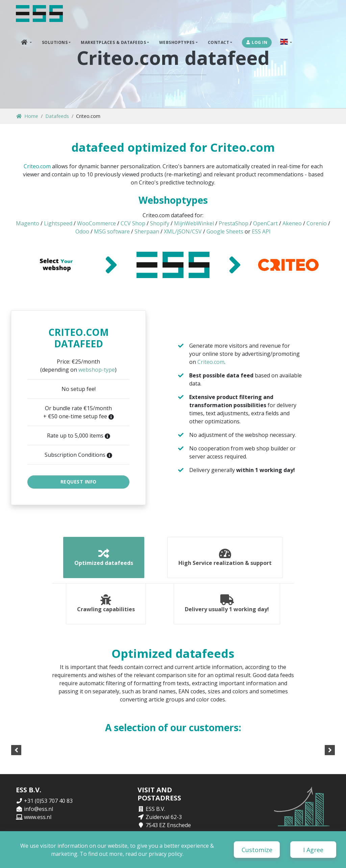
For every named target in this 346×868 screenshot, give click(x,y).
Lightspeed (58, 223)
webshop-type (97, 370)
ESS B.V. (155, 809)
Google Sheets (225, 231)
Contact (219, 42)
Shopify (160, 223)
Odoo (82, 231)
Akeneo (292, 223)
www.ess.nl (38, 817)
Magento (28, 223)
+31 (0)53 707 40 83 (48, 801)
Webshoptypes (177, 42)
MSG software (112, 231)
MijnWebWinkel (194, 223)
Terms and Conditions (305, 854)
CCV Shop (133, 223)
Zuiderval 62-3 (164, 817)
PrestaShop (233, 223)
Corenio (317, 223)
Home (27, 116)
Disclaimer (265, 854)
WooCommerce (96, 223)
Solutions (55, 42)
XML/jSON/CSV (183, 231)
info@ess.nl (39, 809)
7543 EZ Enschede (168, 825)
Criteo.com (37, 166)
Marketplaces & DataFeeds (113, 42)
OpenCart (265, 223)
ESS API (261, 231)
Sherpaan (147, 231)
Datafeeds (57, 116)
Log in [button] (257, 42)
